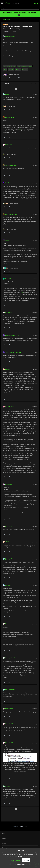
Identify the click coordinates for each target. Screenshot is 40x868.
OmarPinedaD (9, 709)
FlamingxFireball (10, 658)
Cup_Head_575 (9, 279)
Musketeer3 (9, 145)
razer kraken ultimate (9, 66)
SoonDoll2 (8, 585)
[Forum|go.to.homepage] (12, 3)
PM (20, 129)
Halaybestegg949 (10, 36)
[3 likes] (10, 204)
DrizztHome (9, 526)
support (18, 70)
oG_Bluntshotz (9, 407)
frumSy (7, 183)
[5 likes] (10, 268)
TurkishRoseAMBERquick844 (13, 352)
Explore (20, 838)
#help (5, 70)
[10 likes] (11, 75)
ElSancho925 (9, 724)
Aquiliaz (8, 786)
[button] (2, 4)
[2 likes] (10, 106)
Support (20, 843)
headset (11, 70)
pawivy (7, 94)
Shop (20, 833)
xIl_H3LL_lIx (9, 542)
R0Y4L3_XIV (9, 313)
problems (25, 70)
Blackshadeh (9, 624)
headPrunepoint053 (11, 690)
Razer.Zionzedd (10, 117)
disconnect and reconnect (25, 66)
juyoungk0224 (9, 559)
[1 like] (9, 154)
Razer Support (7, 19)
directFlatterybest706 (11, 165)
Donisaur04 (9, 484)
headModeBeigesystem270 (13, 335)
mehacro (8, 369)
